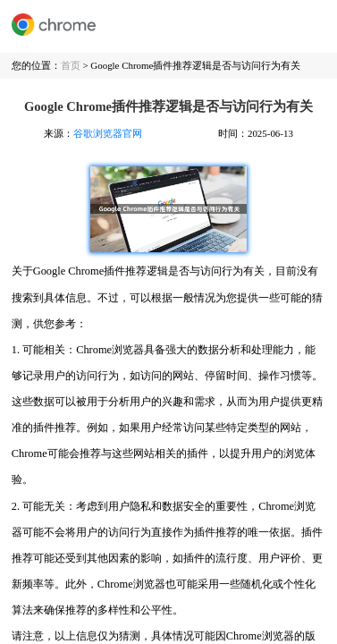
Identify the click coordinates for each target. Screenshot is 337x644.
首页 (71, 65)
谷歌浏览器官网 (108, 133)
